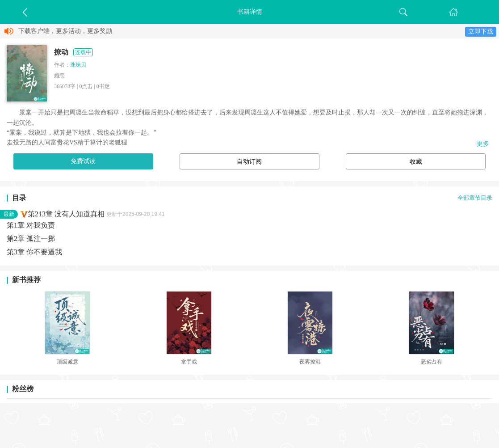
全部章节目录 (475, 198)
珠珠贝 (78, 65)
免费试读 (83, 161)
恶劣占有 (432, 362)
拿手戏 (189, 362)
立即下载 (481, 32)
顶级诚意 (67, 362)
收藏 (416, 162)
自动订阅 (249, 162)
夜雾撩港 (310, 362)
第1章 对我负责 (31, 225)
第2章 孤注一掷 (31, 239)
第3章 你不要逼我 (34, 252)
